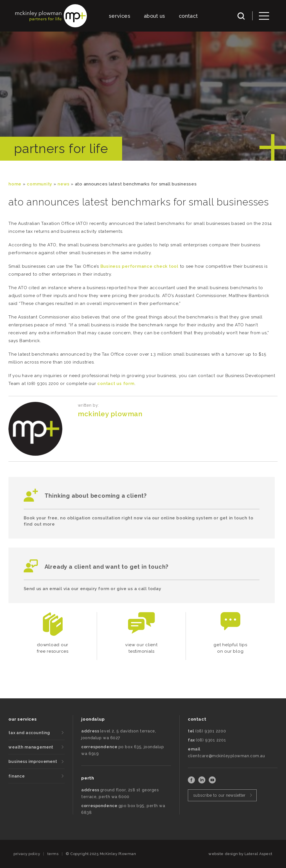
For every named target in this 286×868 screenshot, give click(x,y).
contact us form (116, 384)
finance (17, 776)
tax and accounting (29, 733)
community (39, 184)
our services (23, 719)
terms (53, 854)
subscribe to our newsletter (219, 795)
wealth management (31, 747)
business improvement (33, 761)
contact (188, 16)
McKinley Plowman (110, 414)
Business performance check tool (139, 266)
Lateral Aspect (258, 854)
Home (15, 184)
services (120, 16)
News (63, 184)
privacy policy (27, 854)
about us (155, 16)
